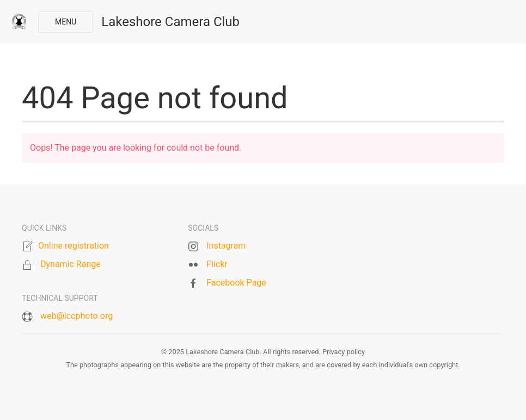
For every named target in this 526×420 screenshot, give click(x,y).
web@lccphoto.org (77, 316)
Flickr (217, 264)
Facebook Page (236, 283)
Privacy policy (344, 352)
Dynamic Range (71, 264)
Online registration (74, 246)
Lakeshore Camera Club (170, 22)
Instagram (226, 246)
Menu (66, 22)
